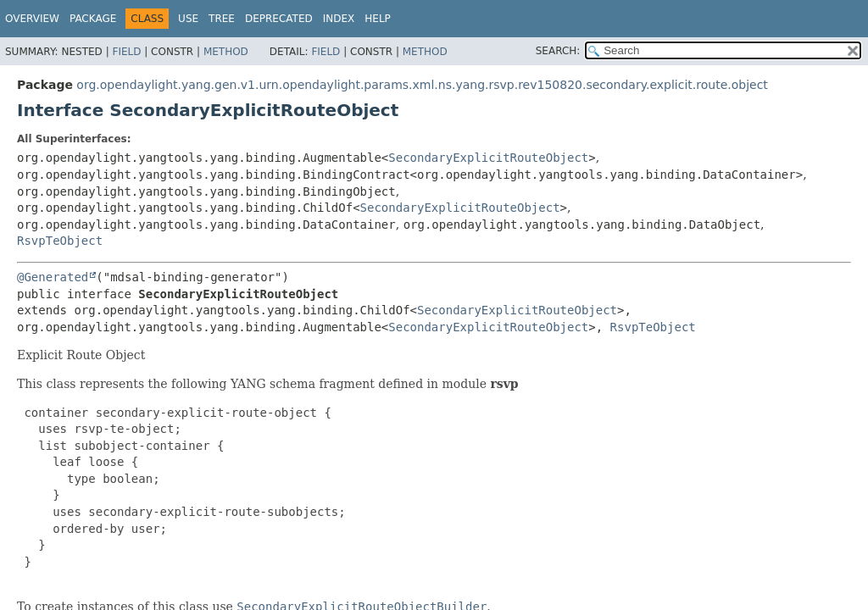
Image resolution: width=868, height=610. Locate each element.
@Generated (53, 277)
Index (339, 19)
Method (226, 52)
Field (126, 52)
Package (93, 19)
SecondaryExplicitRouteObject (488, 158)
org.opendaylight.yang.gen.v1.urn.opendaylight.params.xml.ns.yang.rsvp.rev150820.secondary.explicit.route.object (422, 85)
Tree (222, 19)
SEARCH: (558, 51)
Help (378, 19)
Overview (32, 19)
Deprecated (279, 19)
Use (188, 19)
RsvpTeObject (60, 241)
